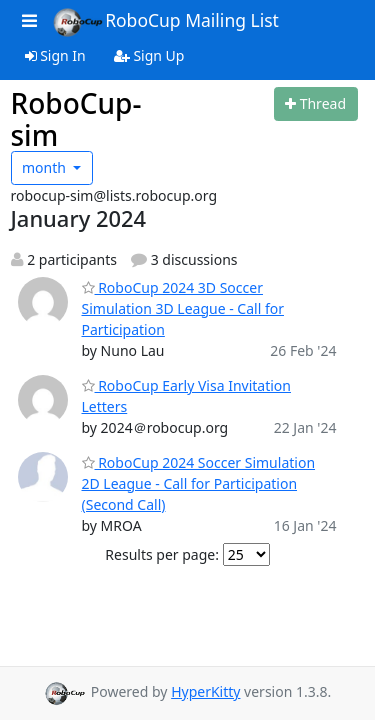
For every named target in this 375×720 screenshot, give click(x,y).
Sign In (55, 55)
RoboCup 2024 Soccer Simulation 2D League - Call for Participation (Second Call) (199, 483)
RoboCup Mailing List (165, 22)
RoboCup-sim (76, 119)
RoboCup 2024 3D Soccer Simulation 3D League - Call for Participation (183, 308)
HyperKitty (205, 691)
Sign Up (149, 55)
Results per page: (162, 554)
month (46, 167)
